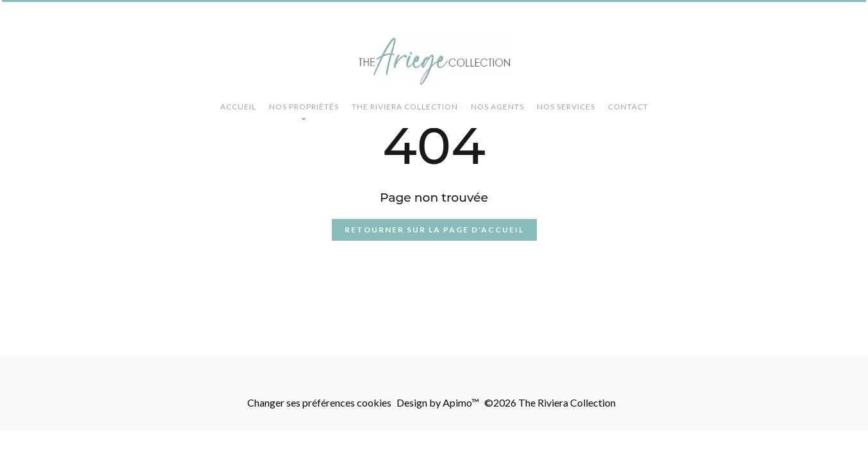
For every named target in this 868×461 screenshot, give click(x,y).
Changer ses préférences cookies (319, 402)
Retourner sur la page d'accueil (434, 230)
